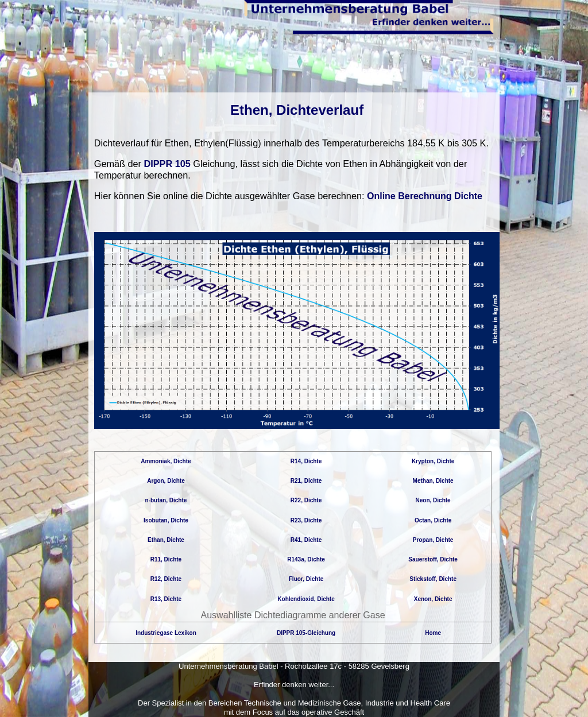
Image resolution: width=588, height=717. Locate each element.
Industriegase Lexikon (166, 633)
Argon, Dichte (166, 481)
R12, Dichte (166, 579)
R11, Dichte (166, 559)
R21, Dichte (306, 481)
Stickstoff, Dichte (433, 579)
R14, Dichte (306, 461)
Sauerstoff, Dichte (433, 559)
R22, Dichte (306, 500)
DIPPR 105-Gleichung (306, 633)
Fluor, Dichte (306, 579)
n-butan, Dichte (166, 500)
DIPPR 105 (167, 164)
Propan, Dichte (433, 540)
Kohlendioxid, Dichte (306, 599)
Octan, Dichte (433, 520)
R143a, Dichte (306, 559)
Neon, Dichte (433, 500)
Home (433, 633)
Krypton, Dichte (433, 461)
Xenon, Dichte (433, 599)
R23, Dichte (306, 520)
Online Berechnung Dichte (425, 196)
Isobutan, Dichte (166, 520)
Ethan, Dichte (166, 540)
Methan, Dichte (433, 481)
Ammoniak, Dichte (166, 461)
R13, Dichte (166, 599)
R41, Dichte (306, 540)
